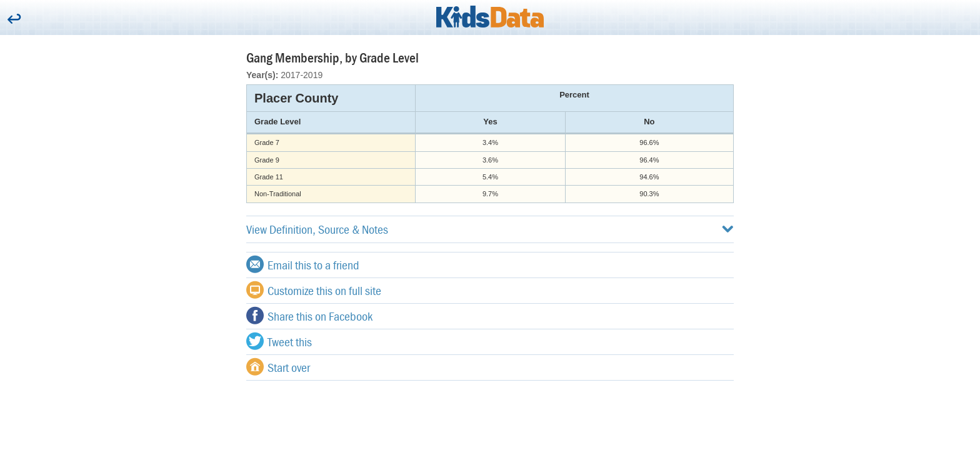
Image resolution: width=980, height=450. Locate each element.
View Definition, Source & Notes (490, 229)
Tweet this (279, 341)
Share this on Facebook (309, 316)
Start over (278, 367)
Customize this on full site (314, 290)
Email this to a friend (303, 264)
